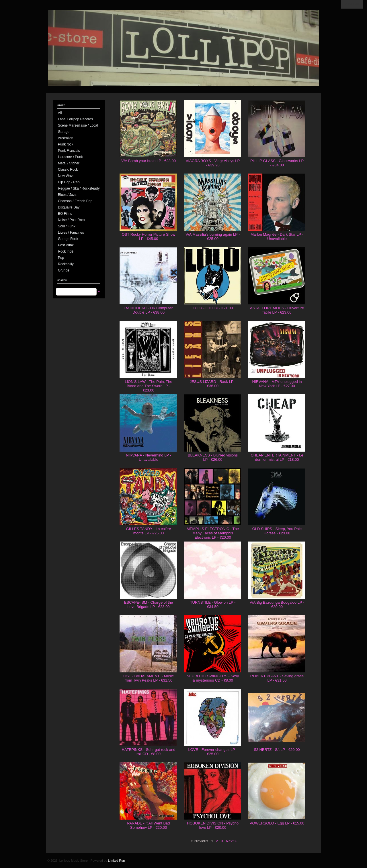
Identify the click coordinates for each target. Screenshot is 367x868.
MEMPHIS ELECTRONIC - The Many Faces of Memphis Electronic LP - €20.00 (213, 533)
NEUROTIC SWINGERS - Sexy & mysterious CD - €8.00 (213, 678)
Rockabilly (66, 264)
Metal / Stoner (69, 163)
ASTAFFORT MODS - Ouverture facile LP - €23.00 (277, 310)
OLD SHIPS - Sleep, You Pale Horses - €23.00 (277, 531)
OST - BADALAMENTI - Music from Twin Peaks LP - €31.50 (148, 678)
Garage (64, 132)
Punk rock (66, 144)
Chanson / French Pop (75, 201)
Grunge (64, 270)
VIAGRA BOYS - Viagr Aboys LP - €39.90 (213, 163)
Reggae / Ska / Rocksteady (79, 188)
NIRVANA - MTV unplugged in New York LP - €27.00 (277, 384)
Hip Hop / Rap (69, 182)
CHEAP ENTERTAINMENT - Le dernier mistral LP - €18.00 (277, 457)
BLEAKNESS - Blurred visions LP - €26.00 (213, 457)
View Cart (352, 4)
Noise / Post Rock (72, 220)
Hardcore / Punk (70, 157)
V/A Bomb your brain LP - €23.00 (149, 161)
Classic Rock (68, 170)
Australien (66, 138)
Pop (61, 258)
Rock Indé (66, 251)
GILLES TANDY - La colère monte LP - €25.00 (149, 531)
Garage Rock (68, 239)
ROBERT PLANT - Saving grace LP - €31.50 (277, 678)
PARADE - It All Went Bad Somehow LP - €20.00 (148, 825)
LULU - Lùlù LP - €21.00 (213, 308)
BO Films (65, 214)
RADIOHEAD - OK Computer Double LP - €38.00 (149, 310)
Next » (231, 841)
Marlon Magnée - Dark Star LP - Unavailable (277, 237)
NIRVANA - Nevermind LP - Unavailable (149, 457)
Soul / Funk (67, 226)
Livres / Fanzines (71, 233)
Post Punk (66, 245)
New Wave (66, 176)
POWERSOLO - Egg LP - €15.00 (277, 823)
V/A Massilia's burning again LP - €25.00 (213, 237)
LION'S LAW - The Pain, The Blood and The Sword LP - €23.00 (149, 386)
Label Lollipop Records (75, 119)
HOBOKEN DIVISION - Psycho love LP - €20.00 (213, 825)
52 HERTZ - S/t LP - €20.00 (277, 750)
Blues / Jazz (67, 195)
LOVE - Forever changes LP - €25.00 (213, 752)
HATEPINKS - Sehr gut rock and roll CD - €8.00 (149, 752)
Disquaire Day (69, 207)
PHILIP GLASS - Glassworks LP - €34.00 (277, 163)
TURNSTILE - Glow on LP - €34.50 (213, 605)
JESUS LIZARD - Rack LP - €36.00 (213, 384)
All (60, 113)
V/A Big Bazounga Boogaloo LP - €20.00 (277, 605)
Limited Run (117, 861)
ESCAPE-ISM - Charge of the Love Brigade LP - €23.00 (149, 605)
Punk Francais (69, 151)
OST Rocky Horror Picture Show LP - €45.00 (149, 237)
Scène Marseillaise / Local (78, 125)
